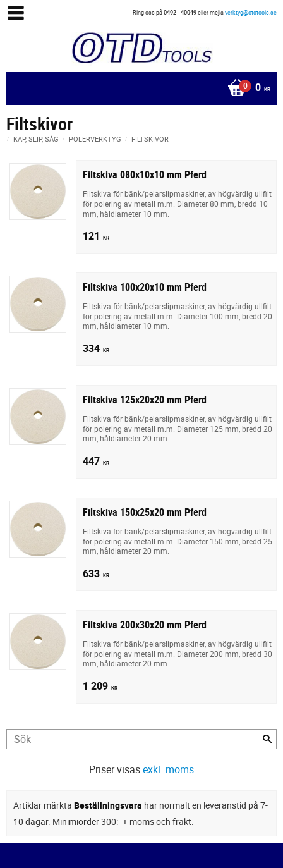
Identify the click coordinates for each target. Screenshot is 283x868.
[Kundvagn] (138, 89)
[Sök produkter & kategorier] (141, 739)
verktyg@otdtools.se (251, 12)
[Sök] (267, 739)
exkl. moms (168, 769)
